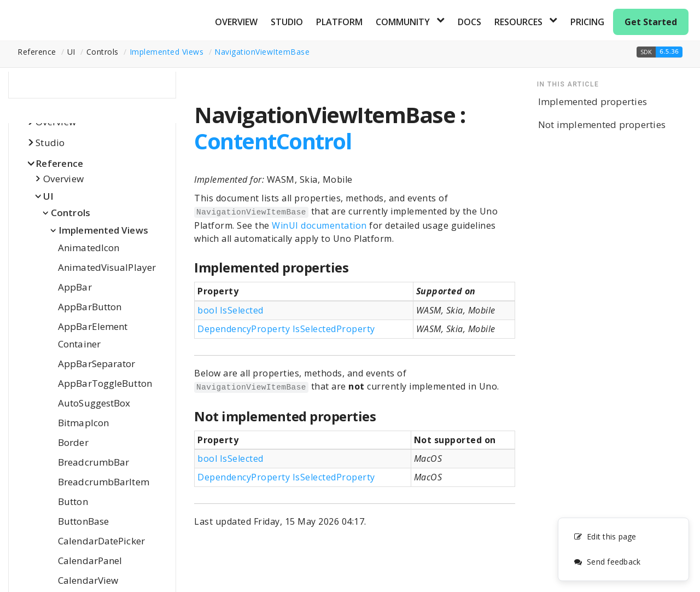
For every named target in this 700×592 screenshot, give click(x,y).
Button (73, 501)
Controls (71, 213)
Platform (339, 22)
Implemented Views (167, 52)
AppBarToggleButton (105, 383)
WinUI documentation (319, 225)
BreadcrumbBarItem (104, 482)
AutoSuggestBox (94, 403)
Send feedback (607, 562)
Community (403, 22)
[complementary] (623, 549)
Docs (469, 22)
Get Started (651, 22)
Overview (236, 22)
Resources (518, 22)
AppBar (75, 287)
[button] (660, 52)
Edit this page (605, 536)
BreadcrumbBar (94, 462)
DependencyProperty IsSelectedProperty (286, 329)
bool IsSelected (231, 310)
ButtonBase (83, 521)
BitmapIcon (83, 423)
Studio (287, 22)
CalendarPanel (90, 561)
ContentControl (273, 141)
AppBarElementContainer (93, 335)
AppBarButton (90, 307)
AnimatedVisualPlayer (107, 267)
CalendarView (88, 580)
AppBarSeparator (97, 364)
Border (73, 442)
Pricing (587, 22)
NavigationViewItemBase (262, 52)
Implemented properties (593, 101)
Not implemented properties (602, 124)
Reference (59, 163)
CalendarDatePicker (101, 541)
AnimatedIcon (89, 248)
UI (49, 196)
